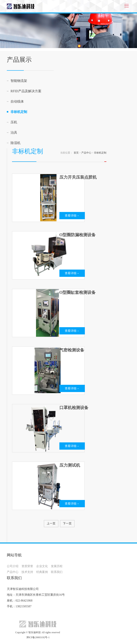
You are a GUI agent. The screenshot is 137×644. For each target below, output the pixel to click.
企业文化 (42, 566)
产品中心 (86, 153)
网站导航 (14, 555)
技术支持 (27, 572)
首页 (76, 153)
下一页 (67, 524)
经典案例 (42, 572)
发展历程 (57, 566)
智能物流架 (19, 81)
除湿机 (16, 143)
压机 (14, 122)
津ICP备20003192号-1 (38, 637)
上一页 (51, 524)
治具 (14, 133)
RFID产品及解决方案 (26, 91)
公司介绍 (13, 566)
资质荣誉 (27, 566)
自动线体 (17, 101)
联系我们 (57, 572)
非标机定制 (19, 112)
